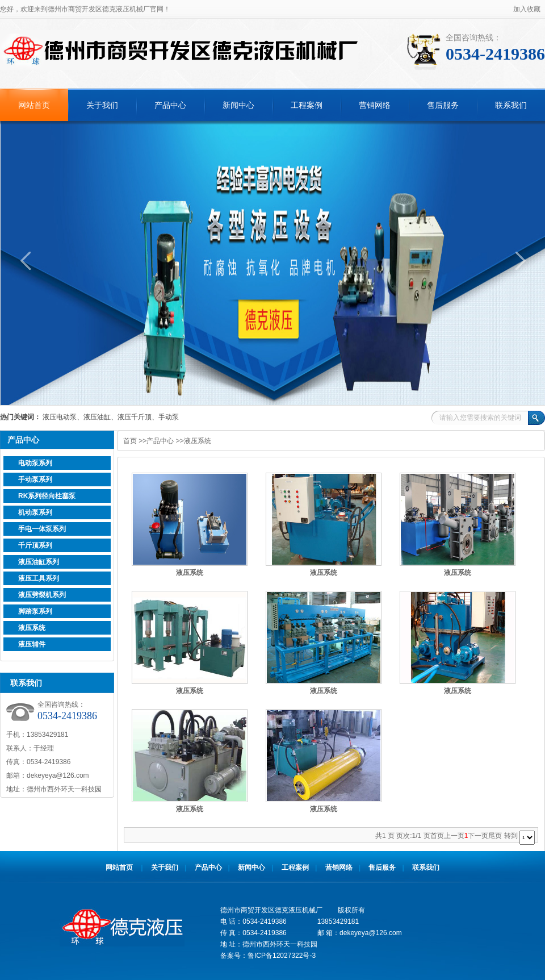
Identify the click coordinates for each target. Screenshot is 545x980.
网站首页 (34, 105)
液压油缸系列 (39, 562)
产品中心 (170, 105)
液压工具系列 (39, 578)
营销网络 (375, 105)
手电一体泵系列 (42, 529)
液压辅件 (32, 644)
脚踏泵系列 (35, 611)
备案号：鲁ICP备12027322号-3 (268, 956)
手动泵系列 (35, 479)
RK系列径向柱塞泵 (47, 496)
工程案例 (307, 105)
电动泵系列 (35, 463)
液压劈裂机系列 (42, 595)
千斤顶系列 (35, 545)
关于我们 (102, 105)
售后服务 (443, 105)
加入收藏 (527, 9)
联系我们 (511, 105)
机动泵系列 (35, 512)
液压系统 (32, 628)
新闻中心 (238, 105)
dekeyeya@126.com (58, 775)
